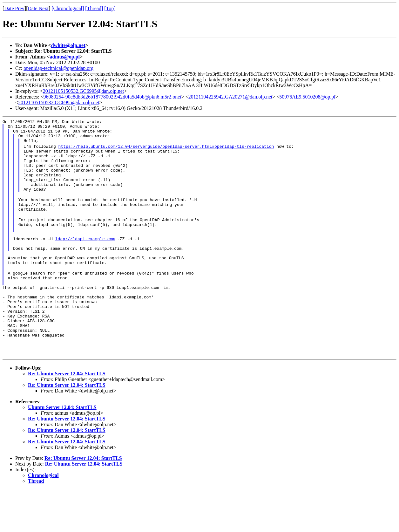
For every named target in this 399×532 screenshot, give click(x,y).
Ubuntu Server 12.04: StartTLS (62, 450)
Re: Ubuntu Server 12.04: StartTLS (67, 416)
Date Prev (14, 8)
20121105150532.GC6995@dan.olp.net (83, 91)
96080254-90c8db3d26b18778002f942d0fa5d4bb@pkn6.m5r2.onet (112, 97)
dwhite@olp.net (68, 45)
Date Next (38, 8)
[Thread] (94, 8)
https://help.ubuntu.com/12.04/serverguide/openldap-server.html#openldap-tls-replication (166, 151)
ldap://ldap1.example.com (85, 260)
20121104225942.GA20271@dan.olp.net (230, 97)
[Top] (110, 8)
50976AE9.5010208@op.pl (307, 97)
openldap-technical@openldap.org (58, 68)
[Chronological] (68, 8)
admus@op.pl (64, 57)
